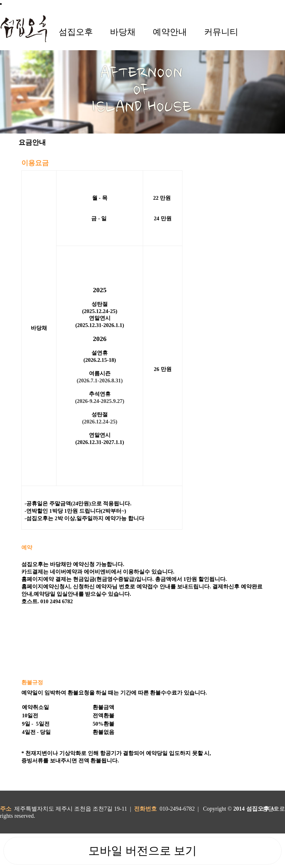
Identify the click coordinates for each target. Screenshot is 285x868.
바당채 (123, 32)
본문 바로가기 (0, 0)
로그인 (16, 4)
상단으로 (274, 809)
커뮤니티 (221, 32)
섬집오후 (76, 32)
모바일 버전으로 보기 (142, 851)
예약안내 (170, 32)
